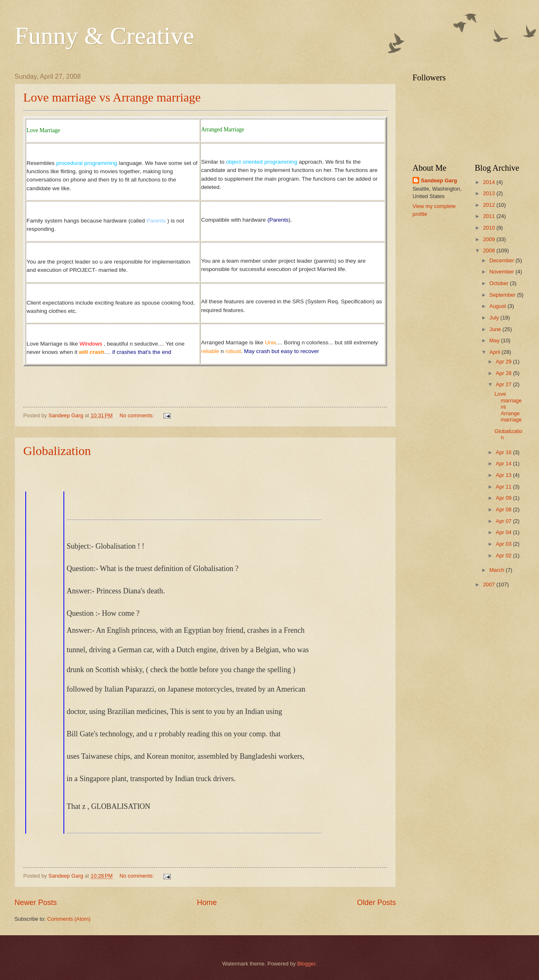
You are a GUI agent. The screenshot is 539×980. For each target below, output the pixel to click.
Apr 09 (505, 498)
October (499, 283)
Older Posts (376, 903)
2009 (490, 239)
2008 (490, 250)
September (503, 295)
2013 (490, 193)
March (497, 570)
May (495, 340)
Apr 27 (505, 384)
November (502, 272)
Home (207, 903)
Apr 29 (505, 362)
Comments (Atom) (69, 919)
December (502, 260)
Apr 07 (505, 521)
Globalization (57, 451)
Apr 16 (505, 452)
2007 (490, 584)
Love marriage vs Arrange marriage (112, 97)
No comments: (137, 415)
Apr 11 (505, 487)
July (495, 318)
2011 (490, 216)
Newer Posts (36, 903)
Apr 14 (505, 463)
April (495, 352)
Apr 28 (505, 373)
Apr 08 (505, 509)
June (496, 329)
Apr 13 (505, 475)
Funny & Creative (104, 36)
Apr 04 (505, 532)
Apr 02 (505, 555)
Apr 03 (505, 544)
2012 (490, 205)
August (498, 306)
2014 (490, 182)
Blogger (306, 964)
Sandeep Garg (439, 180)
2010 (490, 228)
